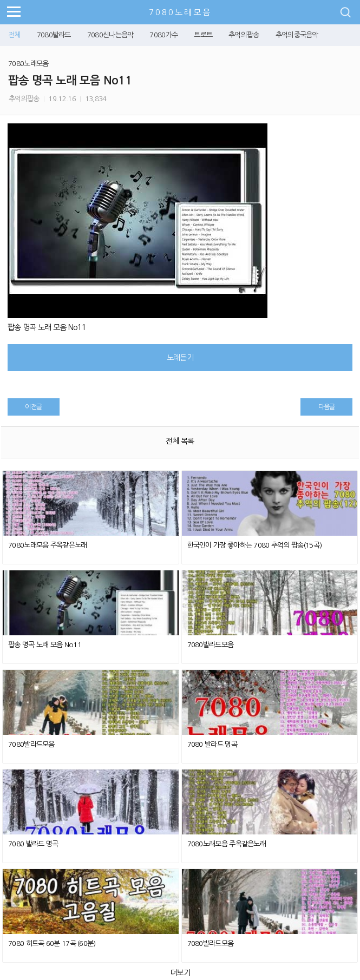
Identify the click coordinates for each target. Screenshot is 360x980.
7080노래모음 (180, 12)
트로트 (203, 35)
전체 (14, 35)
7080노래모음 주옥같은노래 (48, 545)
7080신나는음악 (110, 35)
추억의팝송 (244, 35)
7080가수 (163, 35)
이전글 (33, 407)
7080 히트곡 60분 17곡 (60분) (52, 943)
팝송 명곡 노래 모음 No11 (45, 645)
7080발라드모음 (211, 645)
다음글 (327, 407)
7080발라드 (54, 35)
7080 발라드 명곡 (212, 744)
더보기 (180, 973)
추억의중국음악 (297, 35)
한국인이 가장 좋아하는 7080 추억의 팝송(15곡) (255, 545)
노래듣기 (180, 358)
